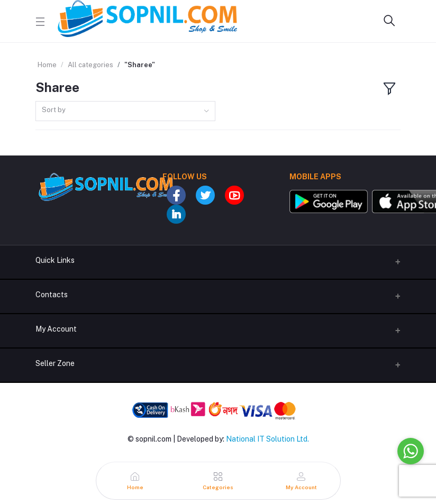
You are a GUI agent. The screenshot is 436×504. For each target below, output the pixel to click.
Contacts (52, 295)
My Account (56, 329)
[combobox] (125, 111)
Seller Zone (55, 363)
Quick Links (55, 260)
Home (47, 65)
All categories (90, 65)
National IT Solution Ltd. (267, 439)
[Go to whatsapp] (411, 451)
